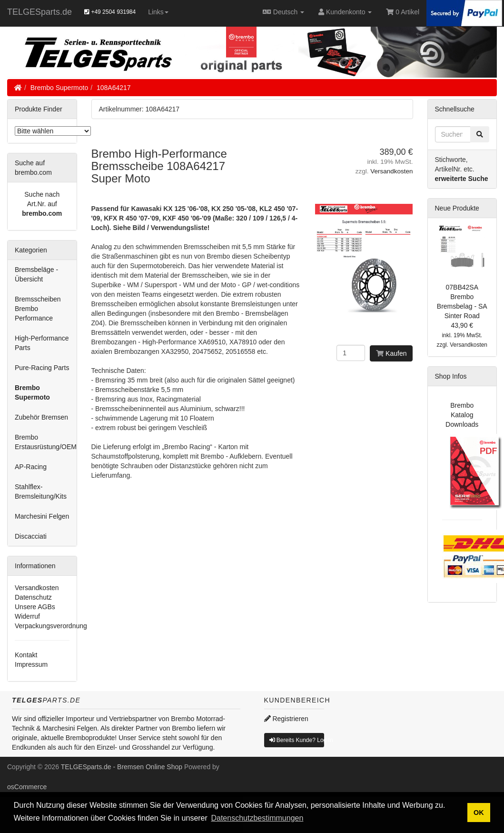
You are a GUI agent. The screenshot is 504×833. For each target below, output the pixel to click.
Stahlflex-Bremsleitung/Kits (41, 492)
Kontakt (26, 655)
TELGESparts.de (40, 12)
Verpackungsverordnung (51, 626)
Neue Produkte (457, 208)
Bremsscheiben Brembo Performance (38, 309)
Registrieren (286, 719)
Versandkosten (391, 171)
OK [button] (479, 813)
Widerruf (27, 616)
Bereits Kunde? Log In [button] (297, 740)
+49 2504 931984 (110, 12)
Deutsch (283, 12)
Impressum (31, 664)
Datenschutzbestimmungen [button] (257, 818)
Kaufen (391, 353)
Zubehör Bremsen (41, 417)
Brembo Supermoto (59, 88)
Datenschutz (33, 597)
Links (158, 12)
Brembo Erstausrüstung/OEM (46, 442)
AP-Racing (31, 467)
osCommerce (27, 787)
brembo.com (42, 213)
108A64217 (114, 88)
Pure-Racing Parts (42, 368)
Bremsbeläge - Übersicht (36, 274)
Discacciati (31, 536)
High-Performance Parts (42, 343)
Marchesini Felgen (42, 516)
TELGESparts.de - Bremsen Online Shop (122, 767)
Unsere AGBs (35, 607)
